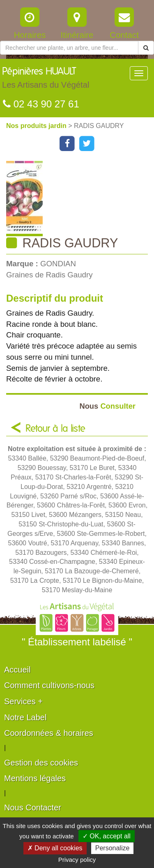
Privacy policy (77, 860)
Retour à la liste (55, 429)
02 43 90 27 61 (41, 104)
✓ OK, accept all (107, 836)
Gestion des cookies (41, 763)
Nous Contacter (33, 807)
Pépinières (46, 80)
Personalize (113, 848)
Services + (23, 701)
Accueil (17, 670)
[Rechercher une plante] (69, 48)
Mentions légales (35, 778)
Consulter (107, 406)
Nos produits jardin (37, 126)
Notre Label (25, 717)
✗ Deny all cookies (55, 848)
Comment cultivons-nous (49, 685)
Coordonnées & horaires (49, 733)
